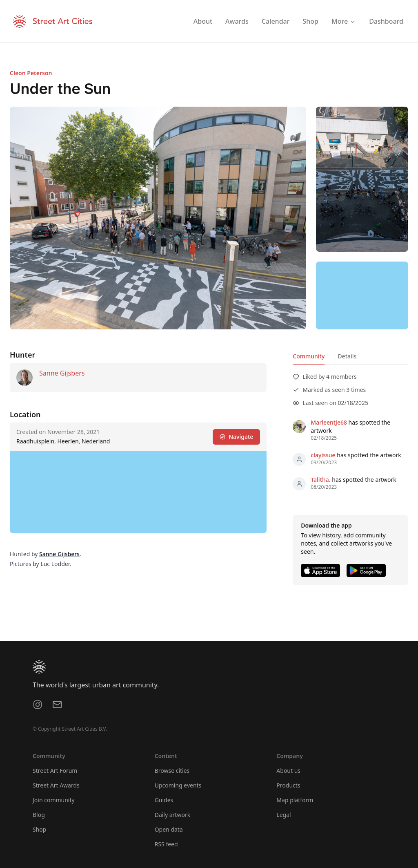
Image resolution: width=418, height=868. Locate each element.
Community (309, 356)
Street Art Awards (56, 785)
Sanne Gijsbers (62, 373)
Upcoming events (178, 785)
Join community (54, 800)
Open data (169, 829)
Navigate (236, 437)
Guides (164, 800)
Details (347, 356)
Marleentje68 (329, 422)
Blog (39, 815)
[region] (362, 295)
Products (288, 785)
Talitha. (320, 480)
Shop (39, 829)
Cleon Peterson (31, 73)
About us (288, 771)
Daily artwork (173, 815)
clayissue (323, 455)
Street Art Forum (55, 771)
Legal (283, 815)
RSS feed (166, 844)
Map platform (295, 800)
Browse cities (172, 771)
